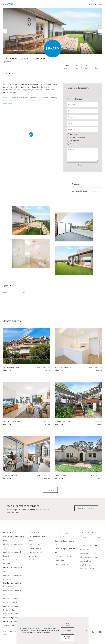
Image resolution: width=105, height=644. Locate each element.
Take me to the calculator (86, 508)
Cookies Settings (67, 624)
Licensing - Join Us (87, 569)
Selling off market (36, 548)
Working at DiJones (62, 564)
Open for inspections (37, 545)
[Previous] (5, 31)
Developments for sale (63, 557)
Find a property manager (89, 557)
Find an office (86, 561)
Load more (50, 490)
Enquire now (82, 165)
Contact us (84, 550)
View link (97, 191)
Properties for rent (62, 537)
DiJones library (60, 560)
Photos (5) (12, 74)
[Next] (100, 31)
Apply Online (85, 565)
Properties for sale (62, 534)
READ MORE (8, 104)
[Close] (86, 630)
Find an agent (85, 554)
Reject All (68, 631)
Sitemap (6, 634)
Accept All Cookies (68, 638)
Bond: (5, 293)
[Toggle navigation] (100, 4)
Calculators (33, 560)
